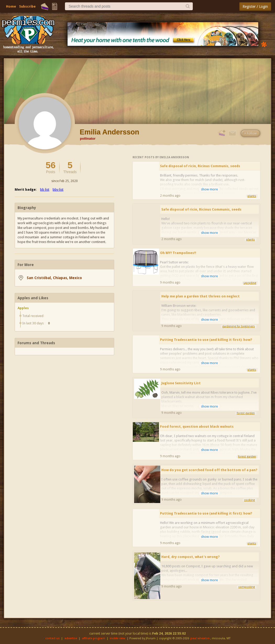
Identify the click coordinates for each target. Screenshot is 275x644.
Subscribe (27, 6)
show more (209, 189)
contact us (53, 638)
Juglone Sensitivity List (181, 383)
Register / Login (255, 7)
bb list (45, 190)
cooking (249, 500)
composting (247, 587)
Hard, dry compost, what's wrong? (191, 557)
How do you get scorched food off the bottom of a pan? (209, 470)
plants (252, 196)
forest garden (246, 413)
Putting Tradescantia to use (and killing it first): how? (206, 340)
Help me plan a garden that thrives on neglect (200, 296)
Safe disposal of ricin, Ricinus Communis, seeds (200, 166)
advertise (71, 638)
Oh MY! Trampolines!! (178, 253)
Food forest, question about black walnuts (197, 426)
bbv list (58, 190)
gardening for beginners (239, 326)
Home (11, 6)
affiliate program (93, 638)
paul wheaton (200, 638)
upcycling (250, 283)
